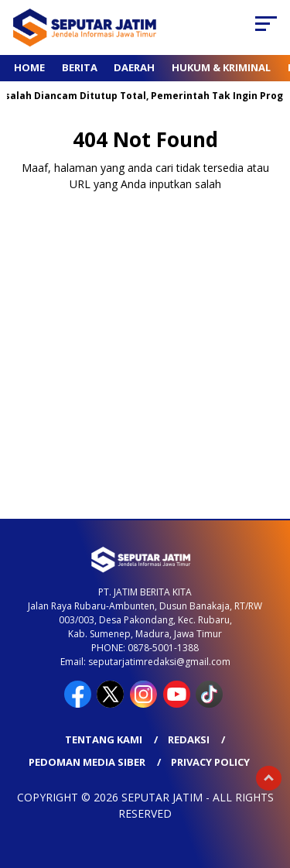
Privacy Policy (210, 762)
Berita (80, 67)
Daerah (134, 67)
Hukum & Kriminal (221, 67)
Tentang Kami (104, 739)
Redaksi (189, 739)
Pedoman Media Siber (87, 762)
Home (29, 67)
